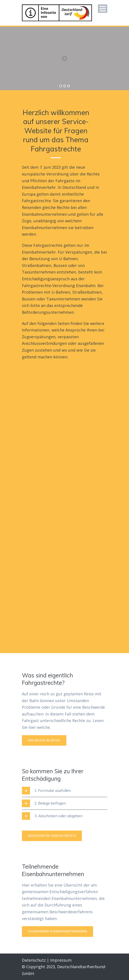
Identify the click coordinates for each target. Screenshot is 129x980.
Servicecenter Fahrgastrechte (52, 836)
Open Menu (103, 9)
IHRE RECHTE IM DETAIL (44, 740)
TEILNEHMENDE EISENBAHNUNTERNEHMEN (57, 931)
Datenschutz (34, 960)
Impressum (61, 960)
